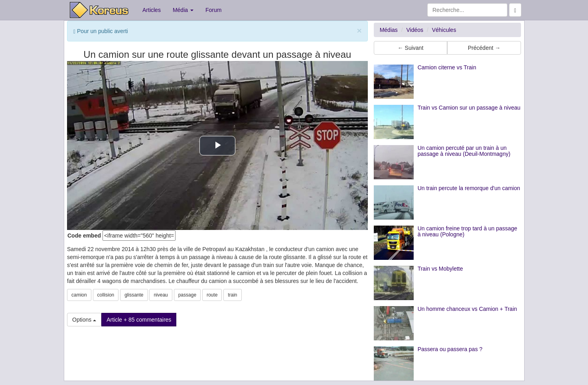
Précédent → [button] (484, 48)
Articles (152, 10)
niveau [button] (161, 295)
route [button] (212, 295)
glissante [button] (134, 295)
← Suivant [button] (411, 48)
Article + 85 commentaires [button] (139, 320)
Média (183, 10)
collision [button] (106, 295)
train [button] (232, 295)
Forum (213, 10)
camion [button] (79, 295)
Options (84, 320)
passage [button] (187, 295)
